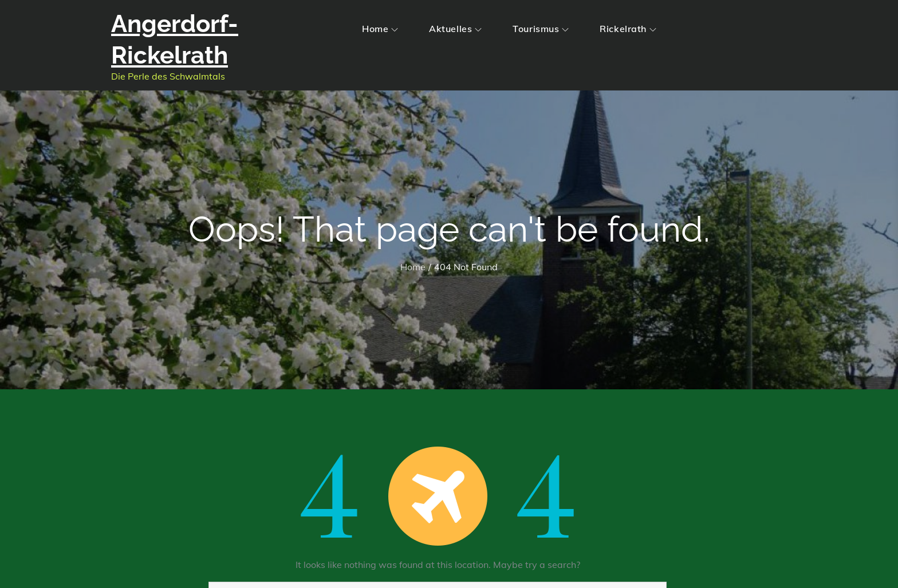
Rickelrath (628, 29)
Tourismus (541, 29)
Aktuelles (455, 29)
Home (380, 29)
